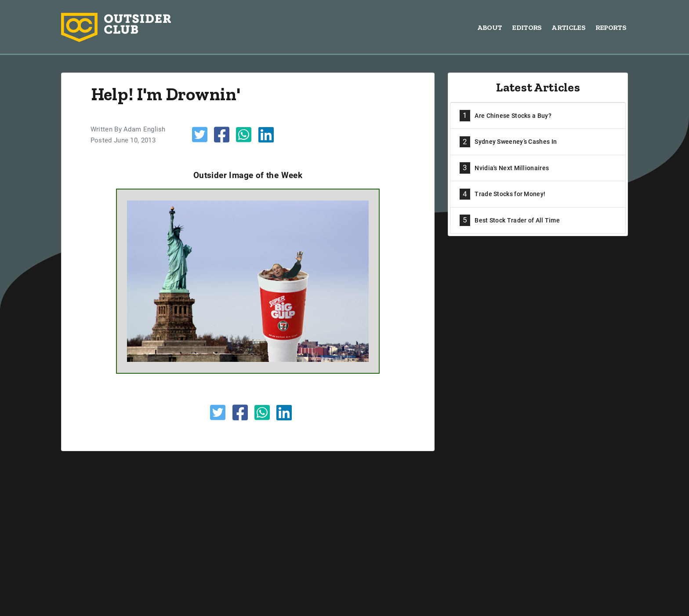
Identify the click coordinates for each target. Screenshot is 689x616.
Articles (568, 27)
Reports (611, 27)
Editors (527, 27)
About (490, 27)
